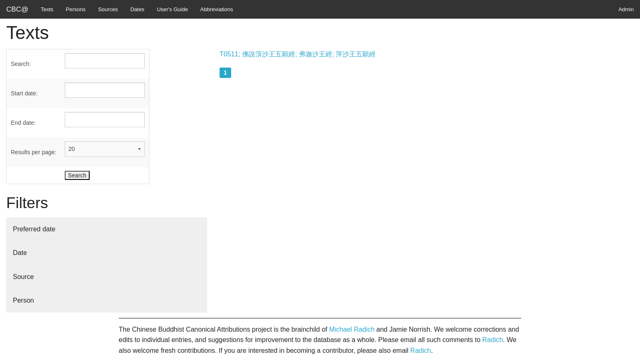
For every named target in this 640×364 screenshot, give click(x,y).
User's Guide (172, 9)
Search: (21, 64)
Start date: (24, 93)
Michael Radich (352, 329)
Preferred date (34, 229)
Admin (626, 9)
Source (23, 277)
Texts (47, 9)
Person (23, 300)
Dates (137, 9)
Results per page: (34, 152)
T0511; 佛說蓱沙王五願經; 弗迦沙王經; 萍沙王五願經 (298, 54)
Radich (493, 340)
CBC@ (17, 9)
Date (20, 253)
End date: (23, 123)
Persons (76, 9)
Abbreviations (217, 9)
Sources (108, 9)
